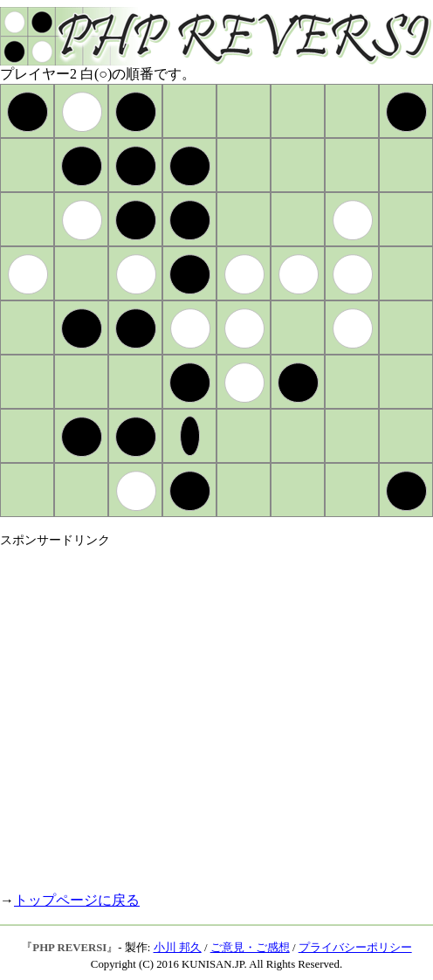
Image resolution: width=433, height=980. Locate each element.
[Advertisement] (164, 712)
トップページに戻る (77, 900)
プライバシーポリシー (355, 948)
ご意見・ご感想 (250, 948)
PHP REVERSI (69, 948)
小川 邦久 (178, 948)
